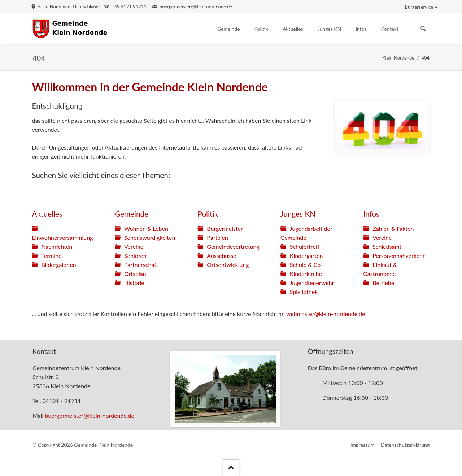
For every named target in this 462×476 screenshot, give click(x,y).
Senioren (135, 256)
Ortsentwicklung (228, 265)
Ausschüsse (221, 256)
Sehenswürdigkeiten (150, 237)
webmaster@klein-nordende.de (326, 314)
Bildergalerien (58, 265)
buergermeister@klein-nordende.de (90, 416)
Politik (208, 214)
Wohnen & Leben (146, 228)
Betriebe (383, 283)
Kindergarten (306, 256)
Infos (371, 214)
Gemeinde (132, 214)
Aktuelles (47, 214)
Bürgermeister (225, 228)
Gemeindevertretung (233, 246)
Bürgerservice (419, 7)
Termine (51, 256)
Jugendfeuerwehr (312, 283)
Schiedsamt (387, 246)
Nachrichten (57, 246)
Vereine (134, 246)
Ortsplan (135, 274)
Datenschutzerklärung (405, 445)
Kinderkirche (306, 274)
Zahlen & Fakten (393, 228)
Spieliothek (304, 292)
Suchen (423, 29)
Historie (134, 283)
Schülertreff (305, 246)
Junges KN (298, 214)
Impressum (363, 445)
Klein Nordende (398, 58)
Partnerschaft (141, 265)
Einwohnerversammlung (62, 237)
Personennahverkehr (399, 256)
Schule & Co (305, 265)
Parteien (217, 237)
